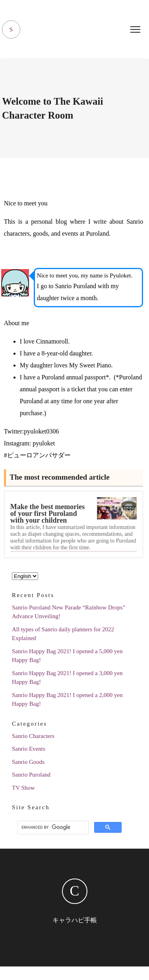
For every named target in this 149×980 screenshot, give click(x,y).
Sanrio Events (29, 749)
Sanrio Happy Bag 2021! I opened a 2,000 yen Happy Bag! (67, 700)
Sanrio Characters (33, 736)
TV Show (23, 788)
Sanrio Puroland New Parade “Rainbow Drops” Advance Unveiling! (69, 612)
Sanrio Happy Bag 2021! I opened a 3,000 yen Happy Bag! (67, 678)
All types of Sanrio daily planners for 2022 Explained (63, 634)
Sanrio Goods (28, 762)
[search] (52, 827)
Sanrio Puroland (31, 775)
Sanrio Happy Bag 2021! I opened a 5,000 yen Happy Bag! (67, 656)
